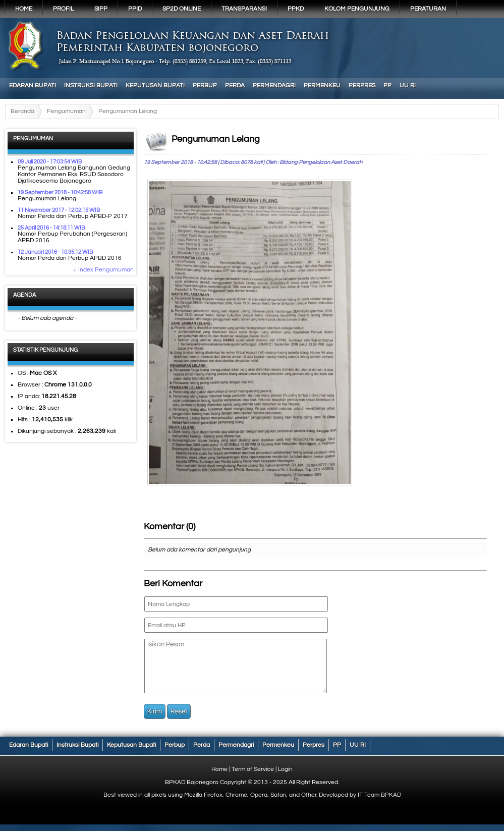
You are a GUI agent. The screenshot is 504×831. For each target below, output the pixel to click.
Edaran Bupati (33, 86)
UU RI (408, 86)
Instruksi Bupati (91, 86)
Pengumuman (66, 111)
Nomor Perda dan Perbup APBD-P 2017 (73, 216)
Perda (235, 86)
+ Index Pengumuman (103, 270)
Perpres (362, 86)
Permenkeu (322, 86)
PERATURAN (428, 9)
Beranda (22, 111)
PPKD (296, 9)
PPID (135, 9)
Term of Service (253, 769)
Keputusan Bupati (155, 86)
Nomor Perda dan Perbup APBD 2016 (70, 258)
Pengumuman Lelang (47, 199)
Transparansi (244, 9)
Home (24, 9)
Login (285, 769)
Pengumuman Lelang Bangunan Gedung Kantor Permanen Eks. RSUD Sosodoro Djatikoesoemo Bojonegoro (74, 174)
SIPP (101, 9)
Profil (63, 9)
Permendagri (274, 86)
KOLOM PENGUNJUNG (357, 9)
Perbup (205, 86)
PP (387, 86)
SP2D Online (182, 9)
